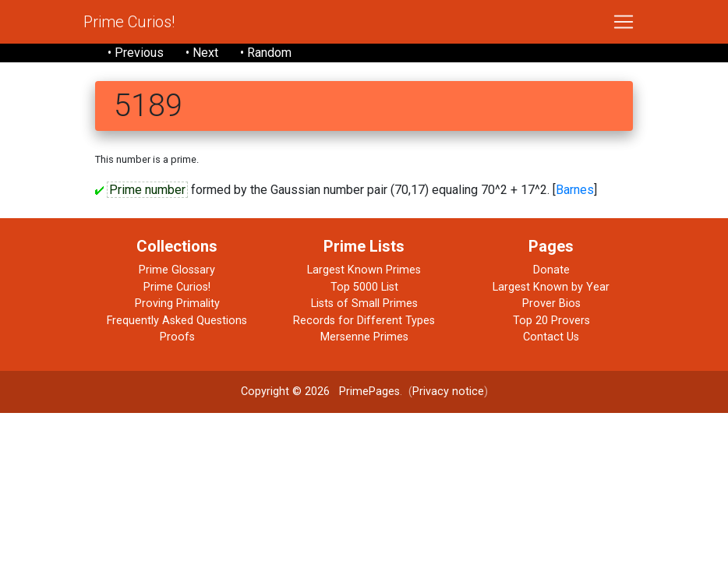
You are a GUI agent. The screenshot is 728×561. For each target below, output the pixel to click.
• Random (266, 53)
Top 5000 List (364, 287)
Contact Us (551, 337)
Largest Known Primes (364, 270)
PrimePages (369, 392)
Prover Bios (551, 303)
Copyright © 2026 (285, 392)
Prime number (147, 190)
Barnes (575, 190)
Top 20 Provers (551, 321)
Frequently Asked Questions (177, 321)
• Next (202, 53)
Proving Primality (177, 303)
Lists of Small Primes (364, 303)
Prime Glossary (177, 270)
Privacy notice (448, 392)
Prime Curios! (129, 22)
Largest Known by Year (551, 287)
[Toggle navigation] (624, 22)
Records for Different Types (364, 321)
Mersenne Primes (364, 337)
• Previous (136, 53)
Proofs (177, 337)
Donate (551, 270)
